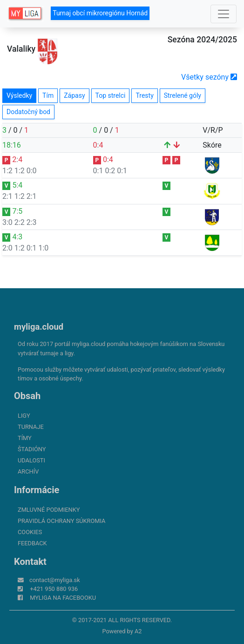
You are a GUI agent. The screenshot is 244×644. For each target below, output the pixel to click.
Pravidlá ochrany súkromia (61, 521)
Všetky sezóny (209, 77)
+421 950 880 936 (54, 589)
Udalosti (31, 460)
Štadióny (32, 449)
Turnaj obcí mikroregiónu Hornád (100, 13)
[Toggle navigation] (224, 14)
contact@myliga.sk (55, 580)
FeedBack (32, 543)
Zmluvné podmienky (49, 510)
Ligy (24, 416)
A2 (138, 631)
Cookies (30, 532)
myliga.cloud (39, 327)
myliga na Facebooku (63, 598)
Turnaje (31, 427)
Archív (28, 471)
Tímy (25, 438)
